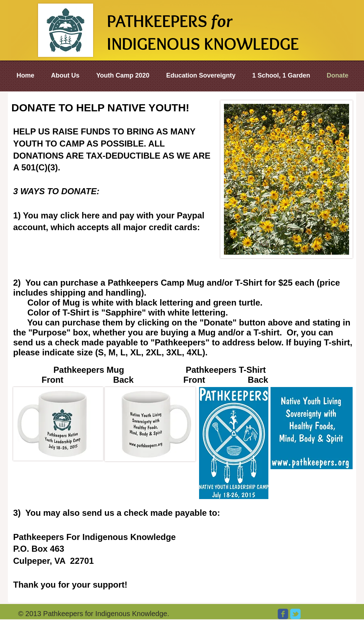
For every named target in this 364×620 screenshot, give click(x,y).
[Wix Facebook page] (283, 614)
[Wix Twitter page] (295, 614)
